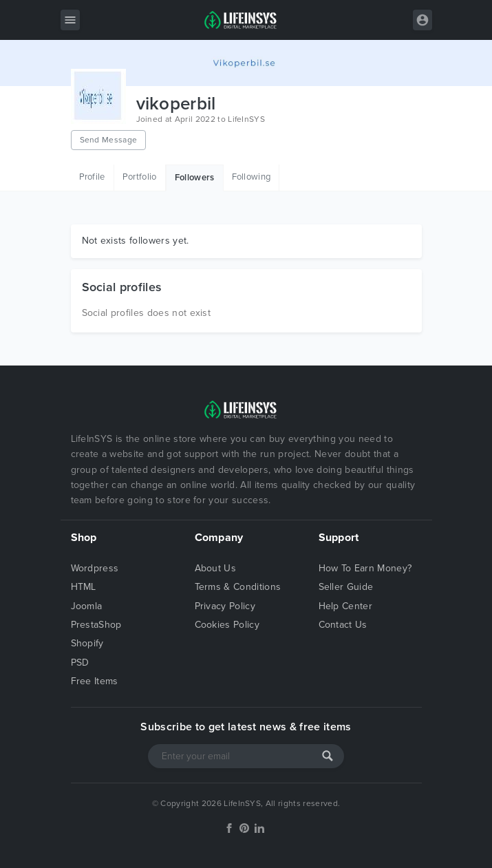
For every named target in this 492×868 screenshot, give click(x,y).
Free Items (95, 681)
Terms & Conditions (238, 587)
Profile (92, 177)
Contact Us (343, 625)
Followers (195, 178)
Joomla (87, 606)
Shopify (87, 643)
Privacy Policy (225, 606)
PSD (80, 663)
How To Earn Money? (365, 568)
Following (252, 177)
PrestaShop (96, 625)
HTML (84, 587)
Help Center (346, 606)
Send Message (109, 140)
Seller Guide (346, 587)
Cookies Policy (227, 625)
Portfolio (140, 177)
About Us (216, 568)
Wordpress (95, 568)
